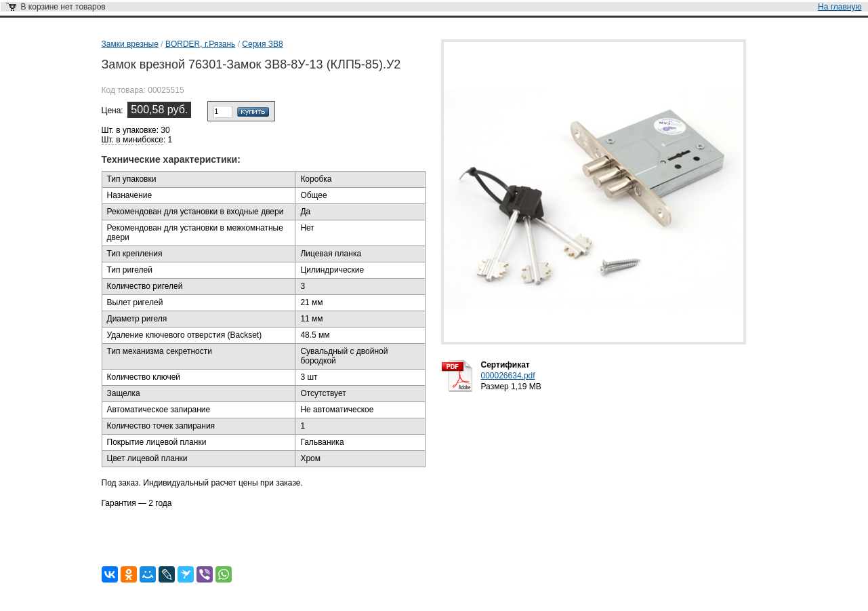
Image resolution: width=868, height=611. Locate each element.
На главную (840, 7)
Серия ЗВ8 (262, 44)
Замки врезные (130, 44)
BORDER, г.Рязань (200, 44)
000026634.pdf (508, 376)
